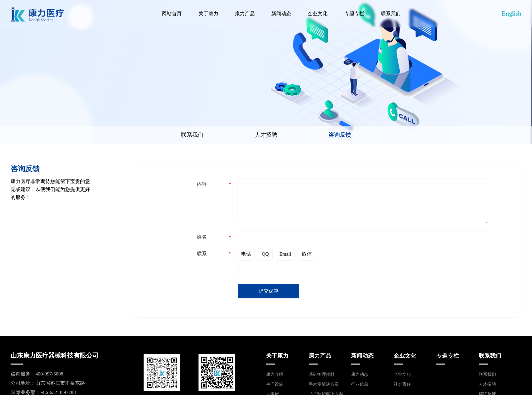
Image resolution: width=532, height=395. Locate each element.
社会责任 (402, 384)
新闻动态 (281, 14)
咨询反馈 (331, 135)
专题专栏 (354, 14)
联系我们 (391, 14)
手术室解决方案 (324, 384)
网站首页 (172, 14)
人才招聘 (257, 135)
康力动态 (360, 374)
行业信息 (360, 384)
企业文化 (318, 14)
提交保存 (269, 294)
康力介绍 (275, 374)
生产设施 (275, 384)
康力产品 (245, 14)
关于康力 (208, 14)
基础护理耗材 (322, 374)
